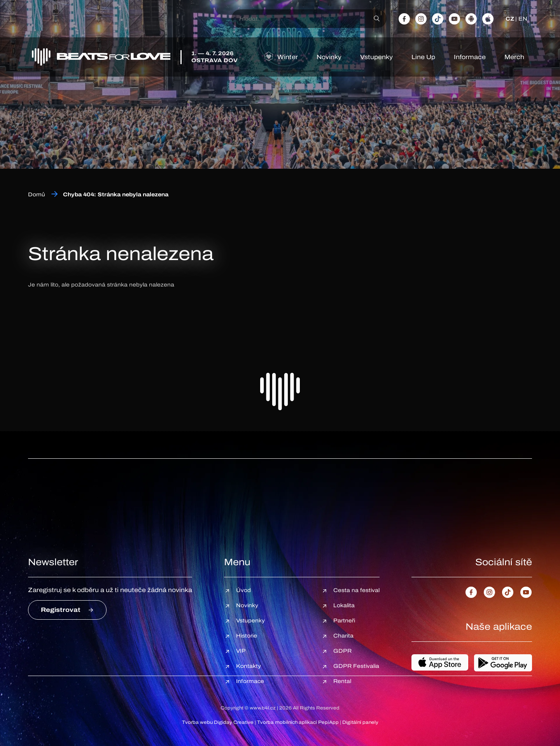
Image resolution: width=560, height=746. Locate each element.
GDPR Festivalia (356, 666)
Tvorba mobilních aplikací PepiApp (298, 722)
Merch (514, 57)
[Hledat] (377, 19)
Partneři (344, 621)
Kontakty (248, 666)
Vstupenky (376, 57)
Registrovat (61, 610)
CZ (510, 19)
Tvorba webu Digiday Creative (218, 722)
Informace (470, 57)
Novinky (329, 57)
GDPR (342, 651)
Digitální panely (360, 722)
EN (523, 19)
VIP (241, 651)
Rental (342, 681)
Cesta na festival (356, 590)
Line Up (423, 57)
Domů (37, 195)
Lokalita (344, 605)
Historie (247, 636)
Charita (343, 636)
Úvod (243, 590)
